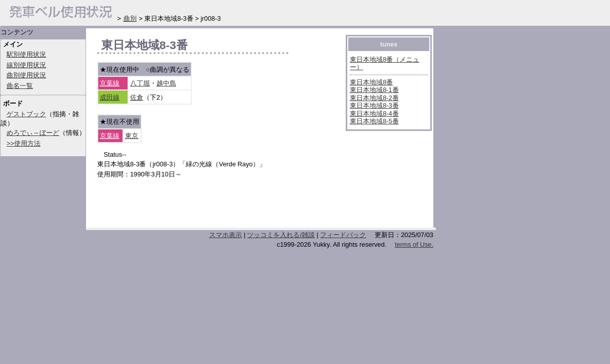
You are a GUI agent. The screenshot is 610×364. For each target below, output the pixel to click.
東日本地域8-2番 (374, 98)
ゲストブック (26, 114)
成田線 (110, 97)
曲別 (130, 18)
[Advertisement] (216, 206)
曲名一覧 (20, 86)
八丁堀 (140, 83)
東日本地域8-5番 (374, 121)
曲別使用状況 (26, 75)
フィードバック (343, 235)
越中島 (166, 83)
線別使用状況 (26, 65)
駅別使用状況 (26, 54)
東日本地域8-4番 (374, 113)
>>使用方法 (24, 143)
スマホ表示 (226, 235)
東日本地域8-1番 (374, 90)
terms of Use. (414, 244)
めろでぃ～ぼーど (33, 133)
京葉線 (110, 83)
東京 (132, 136)
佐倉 (137, 97)
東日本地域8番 (371, 82)
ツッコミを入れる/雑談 (281, 235)
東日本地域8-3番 (374, 105)
